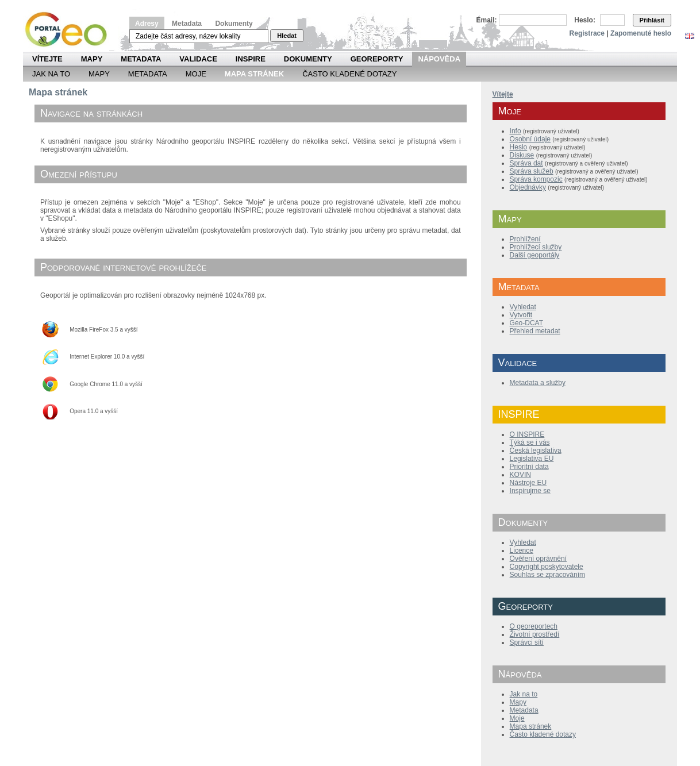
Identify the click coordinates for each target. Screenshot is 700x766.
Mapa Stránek (254, 74)
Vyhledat (523, 307)
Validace (198, 59)
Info (516, 131)
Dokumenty (234, 24)
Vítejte (47, 59)
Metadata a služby (538, 383)
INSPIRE (251, 59)
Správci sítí (527, 642)
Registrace (587, 33)
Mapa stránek (531, 726)
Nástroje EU (528, 483)
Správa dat (526, 163)
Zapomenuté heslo (641, 33)
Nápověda (439, 59)
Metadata (187, 24)
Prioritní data (529, 467)
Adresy (147, 24)
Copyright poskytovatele (547, 567)
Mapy (92, 59)
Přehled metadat (535, 331)
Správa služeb (532, 171)
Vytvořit (521, 315)
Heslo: (585, 20)
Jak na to (51, 74)
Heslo (519, 147)
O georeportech (534, 626)
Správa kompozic (536, 179)
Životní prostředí (535, 634)
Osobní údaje (530, 139)
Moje (196, 74)
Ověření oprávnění (538, 559)
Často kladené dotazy (349, 74)
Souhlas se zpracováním (547, 575)
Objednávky (528, 187)
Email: (487, 20)
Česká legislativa (536, 451)
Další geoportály (535, 255)
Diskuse (522, 155)
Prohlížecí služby (536, 247)
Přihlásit (652, 20)
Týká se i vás (530, 442)
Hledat (287, 36)
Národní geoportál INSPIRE (70, 30)
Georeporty (377, 59)
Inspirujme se (530, 491)
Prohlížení (525, 239)
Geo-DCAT (526, 323)
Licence (522, 551)
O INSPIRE (527, 434)
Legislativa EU (532, 459)
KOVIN (520, 475)
